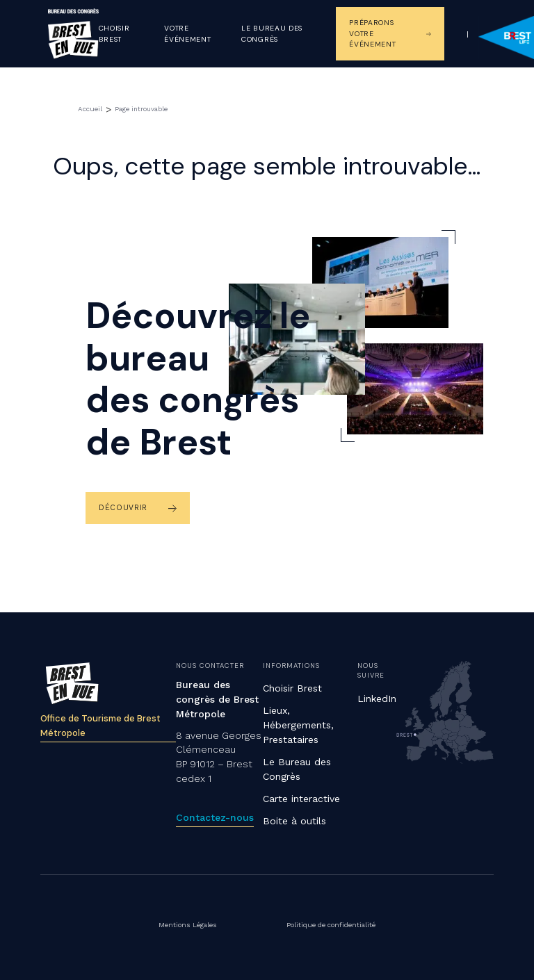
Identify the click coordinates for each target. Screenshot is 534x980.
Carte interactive (301, 799)
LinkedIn (377, 699)
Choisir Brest (114, 34)
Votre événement (187, 34)
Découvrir (123, 508)
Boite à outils (294, 821)
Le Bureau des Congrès (297, 769)
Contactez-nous (215, 817)
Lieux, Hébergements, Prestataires (298, 725)
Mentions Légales (189, 925)
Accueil (89, 109)
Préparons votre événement (372, 33)
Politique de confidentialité (330, 925)
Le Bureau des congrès (272, 34)
